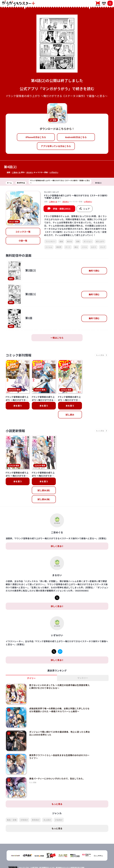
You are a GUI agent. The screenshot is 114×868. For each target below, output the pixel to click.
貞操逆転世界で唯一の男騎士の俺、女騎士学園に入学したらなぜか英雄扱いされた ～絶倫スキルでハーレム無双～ (59, 699)
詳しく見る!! (57, 535)
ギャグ (103, 247)
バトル (84, 247)
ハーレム (49, 247)
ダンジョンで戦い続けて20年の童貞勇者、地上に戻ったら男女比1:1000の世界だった (60, 722)
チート (68, 247)
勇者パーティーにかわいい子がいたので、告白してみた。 (57, 767)
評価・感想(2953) (62, 209)
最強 (61, 241)
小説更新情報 (15, 431)
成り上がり (100, 241)
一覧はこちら (57, 338)
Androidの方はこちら (76, 137)
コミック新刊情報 (19, 355)
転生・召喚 (12, 809)
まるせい (30, 172)
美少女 (69, 241)
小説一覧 (23, 241)
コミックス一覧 (23, 232)
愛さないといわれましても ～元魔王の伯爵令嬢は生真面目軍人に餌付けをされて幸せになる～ (59, 675)
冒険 (78, 241)
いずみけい (54, 172)
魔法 (76, 247)
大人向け (47, 809)
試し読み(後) (44, 488)
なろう (94, 247)
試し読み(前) (44, 479)
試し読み (70, 415)
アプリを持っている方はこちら (56, 146)
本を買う (18, 406)
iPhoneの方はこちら (36, 137)
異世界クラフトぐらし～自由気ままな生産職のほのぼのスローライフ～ (59, 745)
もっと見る (57, 793)
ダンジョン (88, 241)
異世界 (59, 247)
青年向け (36, 809)
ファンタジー (51, 241)
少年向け (24, 809)
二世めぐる (16, 172)
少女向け (59, 809)
